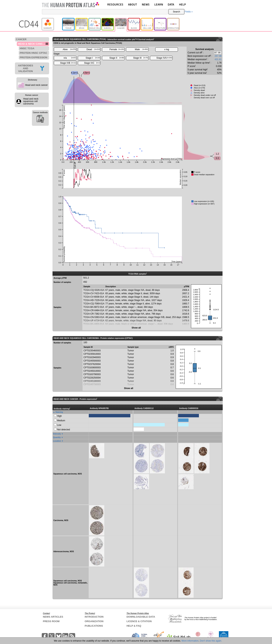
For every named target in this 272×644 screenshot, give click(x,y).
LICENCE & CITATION (139, 621)
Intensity (57, 434)
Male (141, 49)
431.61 (218, 59)
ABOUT (133, 4)
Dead (93, 49)
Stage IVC (92, 63)
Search (176, 12)
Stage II (117, 58)
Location (57, 441)
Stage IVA (164, 58)
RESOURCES (115, 4)
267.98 (218, 56)
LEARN (159, 4)
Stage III (141, 58)
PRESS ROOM (51, 621)
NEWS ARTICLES (53, 617)
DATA (171, 4)
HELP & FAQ (134, 626)
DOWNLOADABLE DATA (141, 617)
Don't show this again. (211, 641)
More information (190, 641)
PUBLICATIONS (94, 626)
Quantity (57, 437)
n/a (70, 58)
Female (117, 49)
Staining (59, 412)
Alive (69, 49)
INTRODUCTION (94, 617)
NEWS (146, 4)
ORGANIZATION (94, 621)
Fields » (189, 12)
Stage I (93, 58)
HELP (182, 4)
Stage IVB (68, 63)
